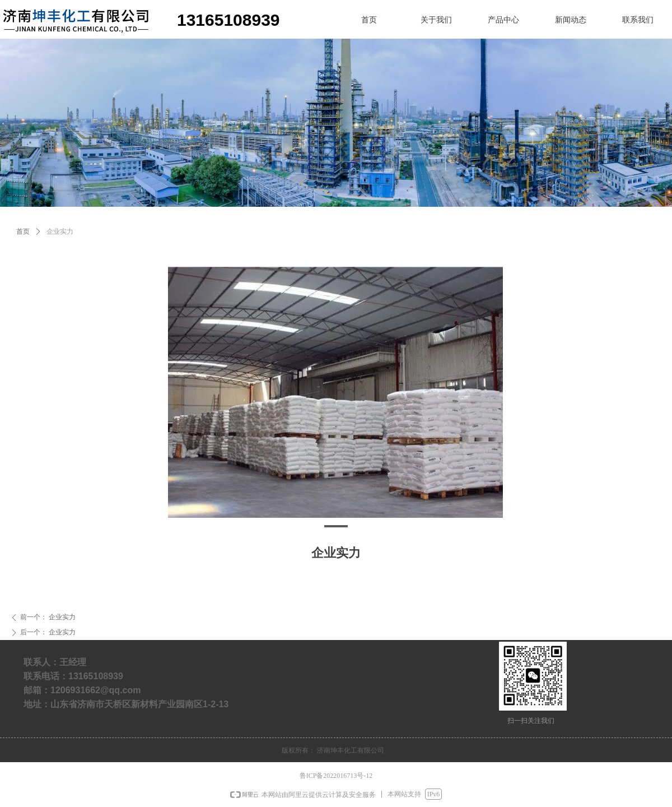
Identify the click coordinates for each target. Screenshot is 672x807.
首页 (23, 231)
